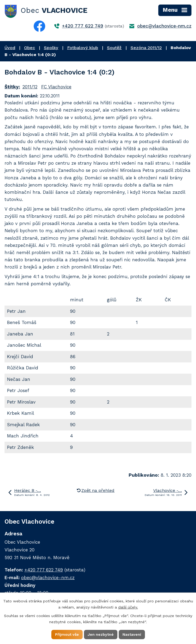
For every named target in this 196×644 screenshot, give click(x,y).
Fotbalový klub (83, 48)
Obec (30, 48)
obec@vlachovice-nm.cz (164, 26)
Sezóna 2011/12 (146, 48)
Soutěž (114, 48)
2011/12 (30, 87)
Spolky (51, 48)
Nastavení (132, 634)
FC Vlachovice (56, 87)
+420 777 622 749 (83, 26)
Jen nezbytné (101, 634)
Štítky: (12, 87)
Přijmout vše (67, 634)
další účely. (128, 607)
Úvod (10, 48)
